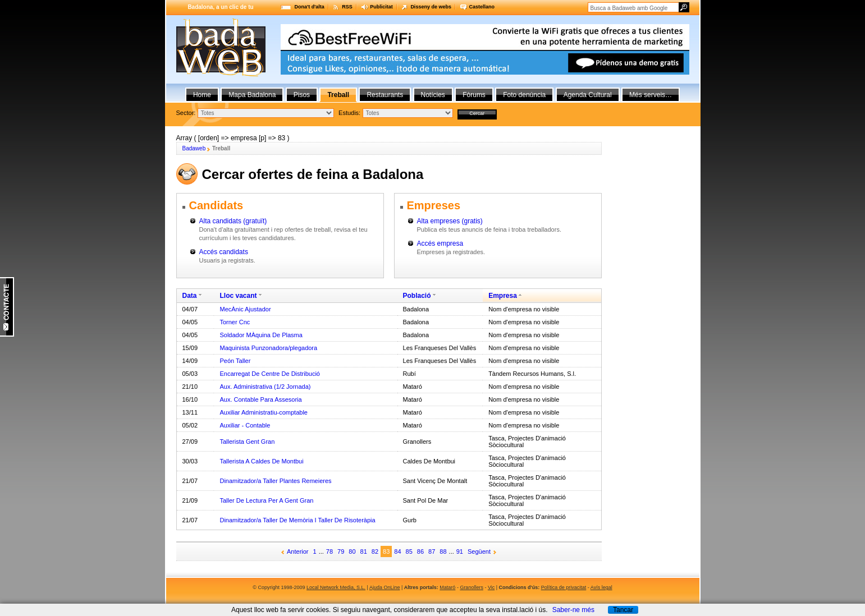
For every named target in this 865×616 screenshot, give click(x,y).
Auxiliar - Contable (245, 425)
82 (375, 551)
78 (329, 551)
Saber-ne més (573, 610)
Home (202, 95)
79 (341, 551)
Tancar (623, 610)
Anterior (298, 551)
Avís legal (601, 587)
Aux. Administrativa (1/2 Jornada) (265, 387)
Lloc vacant (238, 296)
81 (364, 551)
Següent (479, 551)
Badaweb (194, 148)
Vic (491, 587)
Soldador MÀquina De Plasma (261, 335)
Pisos (302, 95)
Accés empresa (440, 243)
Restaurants (385, 95)
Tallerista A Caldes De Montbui (261, 461)
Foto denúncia (524, 95)
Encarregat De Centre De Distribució (270, 374)
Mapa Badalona (252, 95)
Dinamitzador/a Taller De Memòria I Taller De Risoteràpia (297, 520)
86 (420, 551)
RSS (347, 7)
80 (352, 551)
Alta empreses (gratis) (450, 221)
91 (460, 551)
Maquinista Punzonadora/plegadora (268, 348)
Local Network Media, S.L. (336, 587)
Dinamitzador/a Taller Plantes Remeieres (275, 481)
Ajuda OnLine (385, 587)
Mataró (447, 587)
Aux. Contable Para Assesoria (260, 399)
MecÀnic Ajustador (245, 309)
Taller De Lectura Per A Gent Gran (266, 500)
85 (409, 551)
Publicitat (381, 7)
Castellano (482, 7)
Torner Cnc (235, 322)
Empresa (503, 296)
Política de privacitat (564, 587)
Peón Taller (235, 361)
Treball (338, 95)
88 (443, 551)
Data (190, 296)
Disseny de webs (431, 7)
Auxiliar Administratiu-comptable (264, 412)
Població (417, 296)
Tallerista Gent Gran (247, 442)
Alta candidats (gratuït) (233, 221)
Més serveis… (651, 95)
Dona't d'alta (310, 7)
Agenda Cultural (588, 95)
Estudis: (349, 113)
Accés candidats (224, 252)
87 (432, 551)
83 (386, 551)
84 (397, 551)
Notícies (433, 95)
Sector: (186, 113)
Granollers (472, 587)
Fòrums (474, 95)
